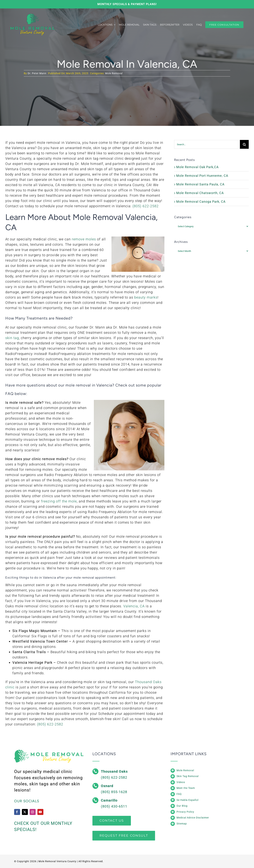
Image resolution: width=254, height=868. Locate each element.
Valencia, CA (134, 606)
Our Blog (182, 806)
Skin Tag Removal (188, 776)
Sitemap (182, 824)
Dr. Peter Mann (37, 73)
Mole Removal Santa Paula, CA (200, 184)
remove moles (84, 239)
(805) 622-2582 (146, 206)
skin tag (12, 338)
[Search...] (207, 144)
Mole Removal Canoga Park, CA (201, 202)
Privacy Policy (185, 812)
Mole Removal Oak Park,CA (197, 167)
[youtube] (40, 812)
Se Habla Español (188, 800)
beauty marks (146, 297)
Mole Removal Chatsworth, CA (200, 193)
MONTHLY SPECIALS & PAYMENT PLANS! (127, 4)
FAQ (179, 794)
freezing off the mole (59, 501)
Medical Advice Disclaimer (193, 818)
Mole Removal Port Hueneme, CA (202, 176)
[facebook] (17, 812)
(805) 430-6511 (114, 806)
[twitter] (25, 812)
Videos (181, 782)
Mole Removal (114, 73)
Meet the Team (186, 788)
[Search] (244, 144)
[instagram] (33, 812)
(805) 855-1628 (114, 792)
